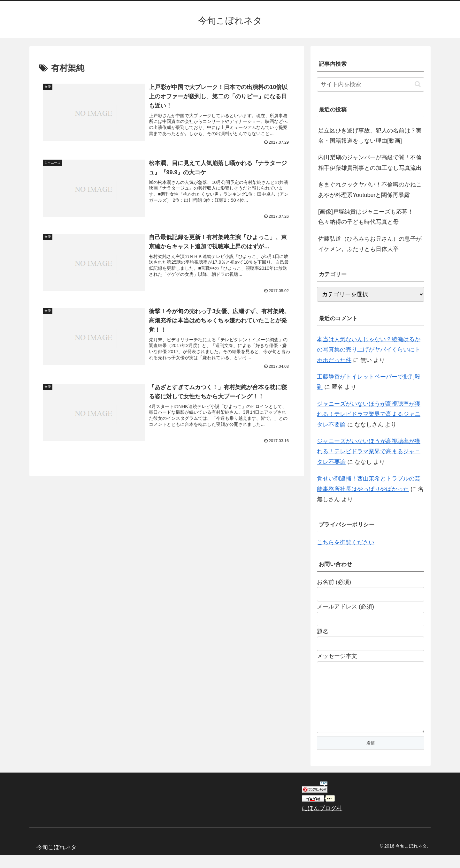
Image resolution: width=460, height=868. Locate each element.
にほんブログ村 (322, 821)
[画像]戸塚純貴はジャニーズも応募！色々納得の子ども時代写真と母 (366, 217)
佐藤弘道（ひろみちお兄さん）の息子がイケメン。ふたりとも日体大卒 (370, 244)
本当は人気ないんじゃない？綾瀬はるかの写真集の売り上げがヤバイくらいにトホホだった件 (369, 350)
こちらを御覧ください (346, 542)
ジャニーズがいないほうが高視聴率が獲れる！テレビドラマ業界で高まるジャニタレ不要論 (369, 414)
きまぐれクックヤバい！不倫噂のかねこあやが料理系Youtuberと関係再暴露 (370, 190)
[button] (418, 84)
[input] (371, 84)
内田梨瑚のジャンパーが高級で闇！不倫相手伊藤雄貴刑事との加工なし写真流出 (370, 162)
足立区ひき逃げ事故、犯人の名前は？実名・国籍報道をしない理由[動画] (370, 136)
